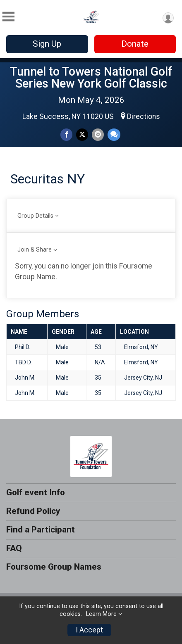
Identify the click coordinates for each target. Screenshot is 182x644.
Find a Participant (41, 530)
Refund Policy (33, 511)
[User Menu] (168, 18)
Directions (144, 116)
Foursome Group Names (54, 567)
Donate (135, 44)
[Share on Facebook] (66, 134)
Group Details (35, 216)
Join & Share (35, 250)
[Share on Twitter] (82, 134)
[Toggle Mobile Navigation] (8, 17)
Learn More (101, 614)
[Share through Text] (114, 134)
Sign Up (47, 44)
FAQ (14, 548)
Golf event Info (36, 492)
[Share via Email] (98, 134)
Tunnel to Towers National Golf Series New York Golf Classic (91, 77)
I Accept (89, 630)
